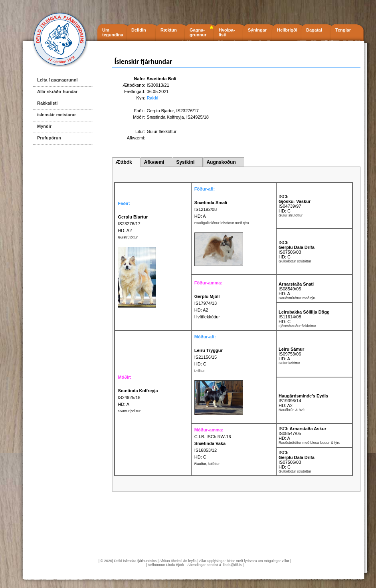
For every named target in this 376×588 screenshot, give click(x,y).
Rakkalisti (47, 103)
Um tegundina (113, 32)
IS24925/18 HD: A (138, 397)
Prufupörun (49, 138)
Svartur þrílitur (129, 411)
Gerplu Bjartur (160, 111)
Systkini (185, 162)
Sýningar (257, 30)
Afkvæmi (154, 162)
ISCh (283, 197)
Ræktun (169, 30)
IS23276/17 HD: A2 (133, 224)
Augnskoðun (221, 162)
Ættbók (124, 162)
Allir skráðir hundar (57, 91)
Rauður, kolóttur (207, 464)
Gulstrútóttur (128, 237)
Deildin (139, 30)
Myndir (44, 126)
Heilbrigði (287, 30)
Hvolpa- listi (227, 32)
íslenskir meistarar (56, 115)
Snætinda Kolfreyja (165, 117)
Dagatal (314, 30)
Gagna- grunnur (198, 32)
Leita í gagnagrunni (57, 80)
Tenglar (343, 30)
